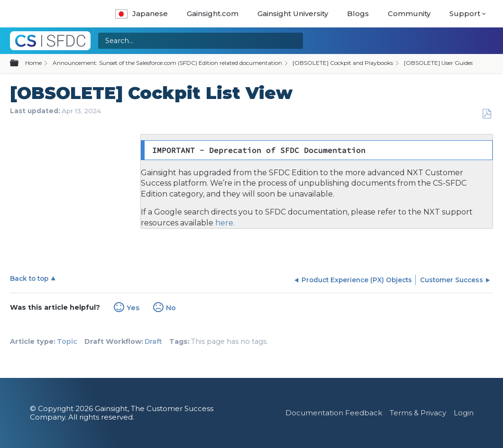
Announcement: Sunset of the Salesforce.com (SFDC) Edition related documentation (167, 63)
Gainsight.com (213, 13)
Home (33, 63)
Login (464, 413)
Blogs (358, 13)
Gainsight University (293, 13)
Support (465, 13)
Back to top (29, 278)
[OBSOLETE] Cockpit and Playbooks (343, 63)
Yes (133, 308)
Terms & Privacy (418, 413)
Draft (153, 341)
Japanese (142, 13)
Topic (67, 341)
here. (224, 223)
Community (409, 13)
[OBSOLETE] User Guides (439, 63)
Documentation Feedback (334, 413)
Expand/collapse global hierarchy (20, 63)
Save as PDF (487, 114)
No (171, 308)
